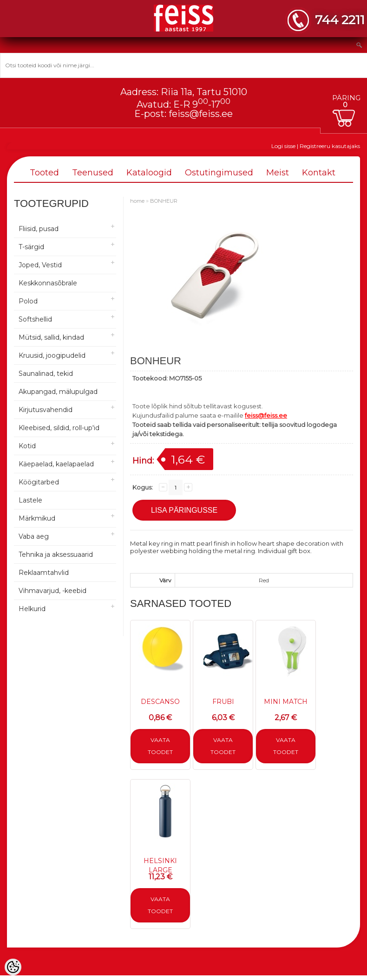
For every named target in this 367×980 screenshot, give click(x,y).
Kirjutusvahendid (46, 410)
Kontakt (319, 173)
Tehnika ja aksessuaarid (56, 554)
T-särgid (31, 247)
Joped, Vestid (40, 265)
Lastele (30, 500)
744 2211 (340, 20)
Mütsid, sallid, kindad (51, 337)
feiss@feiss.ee (201, 114)
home (137, 201)
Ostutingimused (219, 173)
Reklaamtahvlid (44, 573)
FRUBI (223, 702)
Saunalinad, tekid (46, 374)
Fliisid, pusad (39, 229)
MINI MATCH (286, 702)
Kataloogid (149, 173)
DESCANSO (160, 702)
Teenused (93, 173)
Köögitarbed (39, 482)
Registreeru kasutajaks (330, 146)
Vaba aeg (34, 536)
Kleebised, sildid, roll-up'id (59, 428)
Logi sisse (283, 146)
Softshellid (35, 319)
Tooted (44, 173)
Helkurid (32, 609)
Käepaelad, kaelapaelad (56, 464)
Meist (278, 173)
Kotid (27, 446)
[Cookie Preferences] (13, 967)
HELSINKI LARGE (160, 865)
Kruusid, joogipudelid (52, 355)
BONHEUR (164, 201)
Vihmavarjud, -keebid (52, 591)
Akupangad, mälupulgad (58, 392)
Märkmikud (37, 518)
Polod (28, 301)
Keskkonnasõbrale (48, 283)
